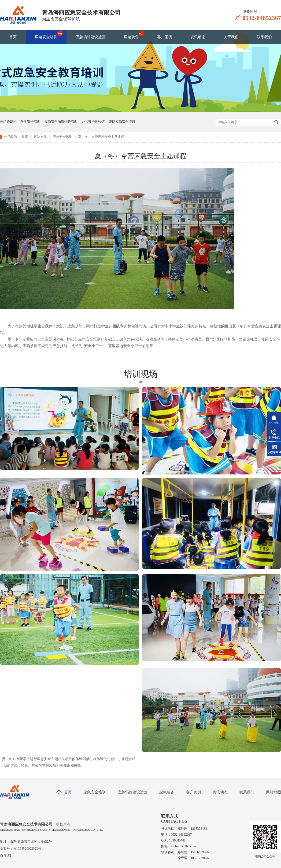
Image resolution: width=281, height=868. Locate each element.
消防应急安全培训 (122, 122)
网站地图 (274, 792)
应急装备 (131, 35)
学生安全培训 (30, 122)
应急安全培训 (46, 35)
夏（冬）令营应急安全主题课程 (101, 137)
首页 (13, 37)
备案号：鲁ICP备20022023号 (21, 849)
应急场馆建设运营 (91, 37)
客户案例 (165, 37)
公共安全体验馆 (93, 122)
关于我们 (231, 37)
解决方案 (41, 137)
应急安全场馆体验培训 (61, 122)
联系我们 (264, 37)
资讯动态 (198, 37)
